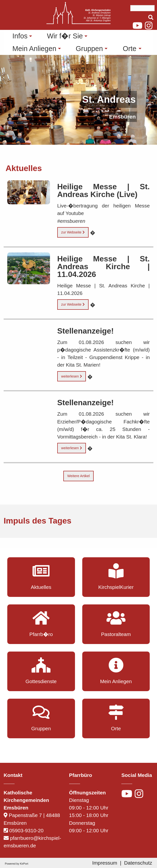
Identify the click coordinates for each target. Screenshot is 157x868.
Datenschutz (138, 863)
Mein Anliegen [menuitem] (34, 49)
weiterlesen (72, 376)
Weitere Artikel (78, 476)
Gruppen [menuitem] (89, 49)
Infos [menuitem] (20, 36)
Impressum (105, 863)
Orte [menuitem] (130, 49)
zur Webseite (73, 232)
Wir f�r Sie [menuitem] (65, 36)
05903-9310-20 (26, 830)
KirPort (24, 864)
